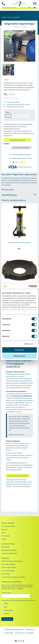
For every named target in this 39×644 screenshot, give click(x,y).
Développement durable (9, 550)
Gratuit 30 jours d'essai (18, 140)
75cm (27, 116)
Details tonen (29, 344)
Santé (6, 607)
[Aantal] (7, 148)
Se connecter (6, 536)
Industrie (7, 614)
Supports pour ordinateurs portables (13, 577)
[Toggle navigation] (35, 4)
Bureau (6, 603)
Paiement (4, 529)
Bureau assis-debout (8, 571)
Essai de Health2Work (8, 526)
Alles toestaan (20, 350)
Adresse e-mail (7, 593)
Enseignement (8, 610)
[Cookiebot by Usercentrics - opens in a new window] (29, 286)
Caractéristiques (19, 195)
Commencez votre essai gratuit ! (18, 476)
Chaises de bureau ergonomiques (12, 561)
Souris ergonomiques (8, 564)
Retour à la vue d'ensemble (11, 17)
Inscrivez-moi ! (7, 619)
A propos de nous (8, 544)
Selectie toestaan (19, 356)
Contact (4, 539)
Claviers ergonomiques (9, 567)
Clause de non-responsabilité (24, 633)
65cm (21, 116)
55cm (15, 116)
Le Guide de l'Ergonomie (9, 553)
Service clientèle (8, 523)
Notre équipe (6, 547)
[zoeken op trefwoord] (14, 8)
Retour (4, 533)
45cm (8, 116)
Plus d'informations (8, 189)
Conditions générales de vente (14, 630)
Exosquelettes (6, 574)
